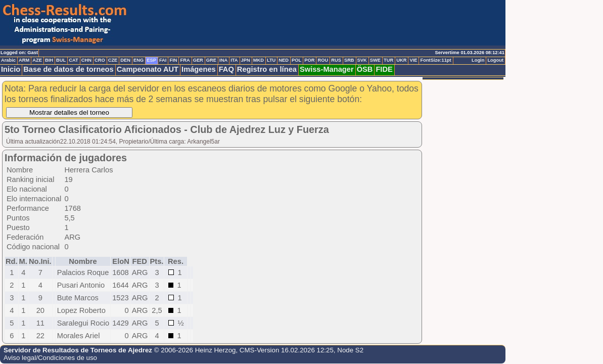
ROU (323, 60)
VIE (413, 60)
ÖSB (365, 69)
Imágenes (199, 69)
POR (309, 60)
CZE (113, 60)
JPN (246, 60)
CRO (100, 60)
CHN (86, 60)
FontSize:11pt (435, 60)
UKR (401, 60)
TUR (388, 60)
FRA (185, 60)
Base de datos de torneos (68, 69)
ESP (151, 60)
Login (478, 60)
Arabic (8, 60)
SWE (375, 60)
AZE (37, 60)
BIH (49, 60)
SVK (362, 60)
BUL (61, 60)
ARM (24, 60)
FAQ (226, 69)
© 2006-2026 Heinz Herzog (195, 350)
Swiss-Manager (327, 69)
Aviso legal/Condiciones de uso (50, 358)
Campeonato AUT (148, 69)
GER (198, 60)
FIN (173, 60)
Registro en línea (267, 69)
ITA (234, 60)
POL (296, 60)
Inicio (11, 69)
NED (284, 60)
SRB (349, 60)
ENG (138, 60)
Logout (495, 60)
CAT (73, 60)
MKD (259, 60)
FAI (163, 60)
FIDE (384, 69)
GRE (211, 60)
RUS (336, 60)
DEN (125, 60)
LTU (271, 60)
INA (223, 60)
